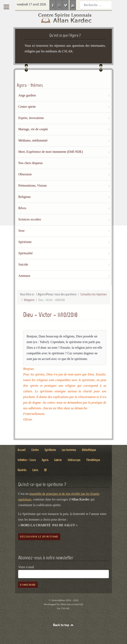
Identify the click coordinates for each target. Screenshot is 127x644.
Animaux (24, 276)
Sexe (21, 231)
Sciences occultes (30, 219)
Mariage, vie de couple (33, 129)
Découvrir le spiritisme (39, 537)
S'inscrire (28, 585)
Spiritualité (26, 253)
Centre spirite (27, 107)
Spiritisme (25, 242)
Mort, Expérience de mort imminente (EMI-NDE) (51, 152)
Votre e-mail (26, 567)
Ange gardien (27, 95)
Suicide (23, 264)
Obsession (25, 174)
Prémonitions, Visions (33, 186)
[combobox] (96, 5)
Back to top (63, 625)
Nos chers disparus (31, 163)
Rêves (22, 208)
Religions (24, 197)
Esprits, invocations (31, 118)
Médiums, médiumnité (33, 140)
